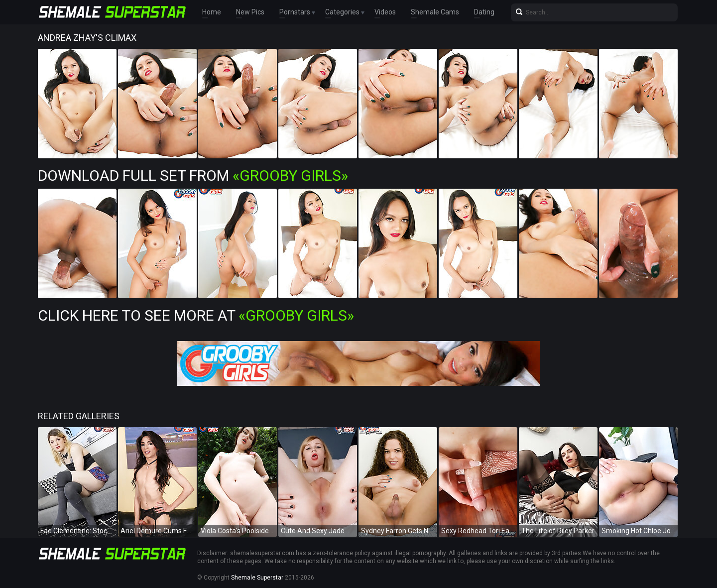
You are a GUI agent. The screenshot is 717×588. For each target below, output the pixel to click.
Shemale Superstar (257, 578)
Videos (385, 12)
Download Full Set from (193, 176)
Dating (484, 12)
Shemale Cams (435, 12)
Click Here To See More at (196, 315)
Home (212, 12)
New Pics (250, 12)
